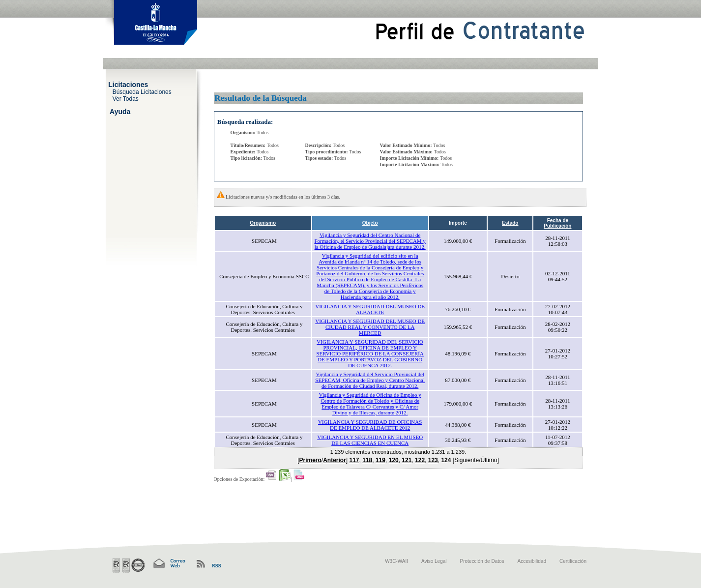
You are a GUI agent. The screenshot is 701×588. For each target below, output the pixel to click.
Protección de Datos (482, 561)
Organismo (263, 223)
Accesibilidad (532, 561)
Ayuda (120, 111)
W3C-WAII (396, 561)
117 (354, 460)
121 (407, 460)
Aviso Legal (434, 561)
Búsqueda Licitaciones (142, 91)
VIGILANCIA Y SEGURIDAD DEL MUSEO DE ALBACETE (370, 309)
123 (433, 460)
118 (367, 460)
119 (380, 460)
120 (394, 460)
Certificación (573, 561)
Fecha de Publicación (557, 223)
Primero (310, 460)
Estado (510, 223)
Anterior (335, 460)
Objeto (370, 223)
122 (420, 460)
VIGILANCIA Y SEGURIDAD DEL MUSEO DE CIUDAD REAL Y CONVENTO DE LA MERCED (370, 327)
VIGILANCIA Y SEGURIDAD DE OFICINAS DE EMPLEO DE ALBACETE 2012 (370, 425)
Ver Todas (126, 98)
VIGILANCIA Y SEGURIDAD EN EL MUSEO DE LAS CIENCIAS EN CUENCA (370, 440)
